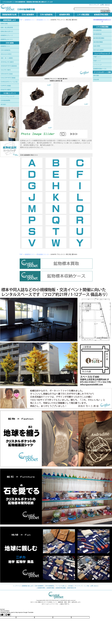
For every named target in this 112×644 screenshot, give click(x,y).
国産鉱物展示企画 (9, 15)
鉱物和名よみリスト (7, 39)
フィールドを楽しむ (61, 586)
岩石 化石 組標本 (98, 50)
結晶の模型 (97, 46)
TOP (21, 20)
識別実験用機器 (98, 42)
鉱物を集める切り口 (7, 31)
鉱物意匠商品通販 (101, 15)
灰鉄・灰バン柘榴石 (7, 58)
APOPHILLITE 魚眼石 (7, 62)
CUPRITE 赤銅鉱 (6, 86)
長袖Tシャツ (97, 61)
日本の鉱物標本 (28, 15)
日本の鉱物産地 (46, 15)
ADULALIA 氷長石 (6, 54)
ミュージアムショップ (7, 96)
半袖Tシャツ (97, 57)
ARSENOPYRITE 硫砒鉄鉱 (9, 66)
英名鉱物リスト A (43, 20)
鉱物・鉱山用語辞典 (7, 27)
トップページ (17, 586)
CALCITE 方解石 (6, 70)
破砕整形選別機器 (99, 38)
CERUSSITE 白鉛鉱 (7, 74)
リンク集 (86, 586)
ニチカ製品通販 (83, 15)
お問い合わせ (105, 5)
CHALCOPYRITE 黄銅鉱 (8, 78)
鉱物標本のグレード (7, 35)
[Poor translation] (8, 615)
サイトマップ (94, 5)
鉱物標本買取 (65, 15)
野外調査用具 (97, 30)
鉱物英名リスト (5, 46)
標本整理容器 (97, 34)
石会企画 (96, 79)
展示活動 (96, 75)
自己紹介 (3, 104)
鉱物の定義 (4, 24)
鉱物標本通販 (50, 588)
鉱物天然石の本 (72, 588)
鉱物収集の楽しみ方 (28, 586)
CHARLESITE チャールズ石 (9, 82)
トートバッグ (97, 65)
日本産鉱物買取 (5, 100)
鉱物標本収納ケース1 (100, 69)
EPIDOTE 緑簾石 (6, 90)
